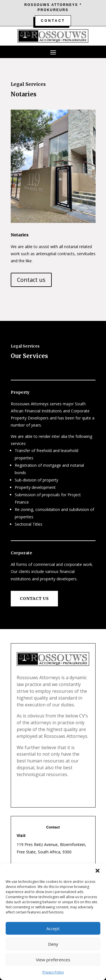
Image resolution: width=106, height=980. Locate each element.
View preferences (53, 960)
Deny (53, 944)
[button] (98, 871)
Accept (53, 928)
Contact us (31, 280)
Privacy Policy (53, 972)
